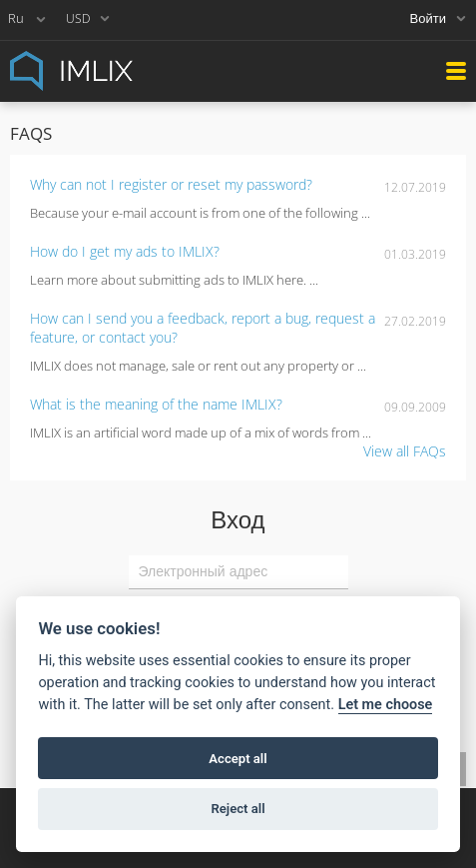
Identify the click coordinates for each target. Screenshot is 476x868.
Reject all (238, 809)
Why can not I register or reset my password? (171, 184)
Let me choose (386, 705)
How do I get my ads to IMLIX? (125, 251)
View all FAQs (405, 451)
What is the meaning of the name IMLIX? (156, 404)
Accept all (238, 759)
